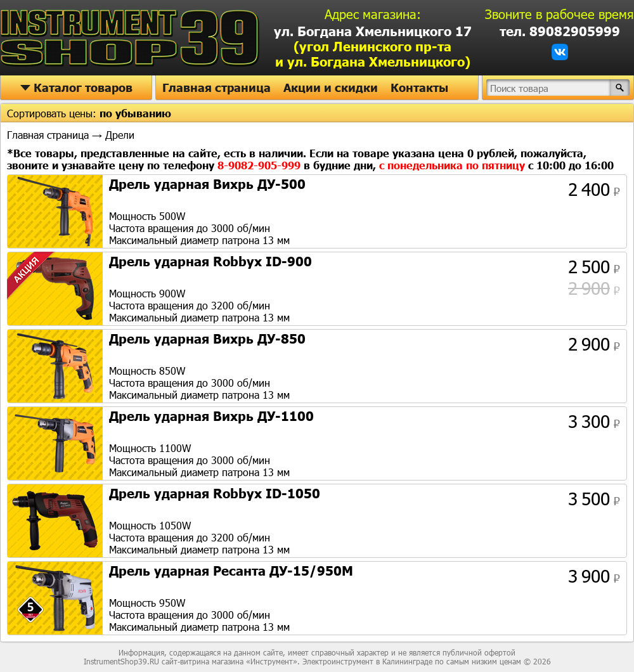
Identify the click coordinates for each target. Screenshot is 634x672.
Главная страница (217, 87)
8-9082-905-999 (261, 165)
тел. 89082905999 (560, 31)
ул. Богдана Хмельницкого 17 (373, 46)
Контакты (419, 87)
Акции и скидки (331, 87)
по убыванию (135, 113)
